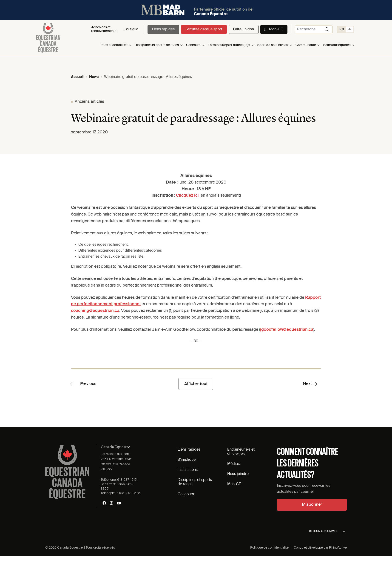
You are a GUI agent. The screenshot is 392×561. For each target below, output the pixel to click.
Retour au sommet (327, 532)
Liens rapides (163, 29)
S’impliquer (187, 460)
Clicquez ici (187, 196)
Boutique (131, 29)
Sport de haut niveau (273, 45)
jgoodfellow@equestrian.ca (287, 330)
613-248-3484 (130, 493)
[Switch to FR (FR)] (349, 29)
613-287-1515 (127, 480)
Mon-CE (276, 29)
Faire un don (243, 29)
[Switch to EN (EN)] (342, 29)
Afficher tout (196, 384)
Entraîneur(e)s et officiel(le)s (229, 45)
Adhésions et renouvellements (104, 29)
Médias (233, 464)
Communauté (306, 45)
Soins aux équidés (337, 45)
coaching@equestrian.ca (95, 311)
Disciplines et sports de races (157, 45)
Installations (188, 470)
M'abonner (312, 505)
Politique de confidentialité (269, 548)
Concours (193, 45)
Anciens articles (89, 102)
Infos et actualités (114, 45)
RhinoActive (338, 548)
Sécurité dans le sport (204, 29)
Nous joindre (238, 474)
